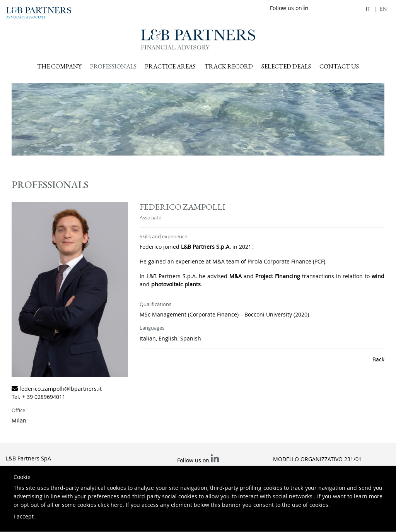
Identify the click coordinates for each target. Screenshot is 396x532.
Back (378, 359)
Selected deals (286, 66)
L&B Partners (39, 13)
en (383, 9)
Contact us (339, 66)
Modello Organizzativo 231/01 (317, 459)
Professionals (113, 66)
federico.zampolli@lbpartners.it (61, 389)
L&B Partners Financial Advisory (198, 39)
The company (59, 66)
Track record (229, 66)
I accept (24, 516)
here (117, 505)
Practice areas (170, 66)
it (368, 9)
